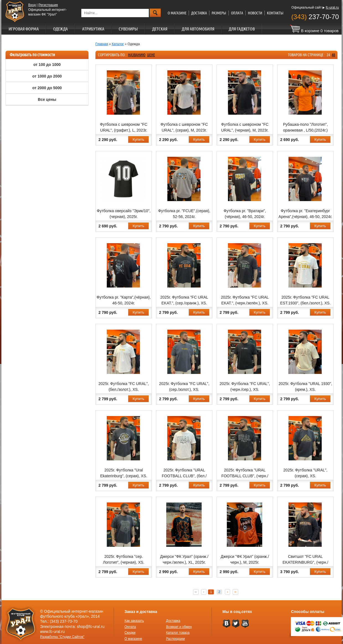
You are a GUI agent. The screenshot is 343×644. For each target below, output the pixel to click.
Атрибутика (93, 29)
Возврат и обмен (179, 627)
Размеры (219, 13)
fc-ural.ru (332, 7)
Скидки (130, 633)
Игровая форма (24, 29)
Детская (160, 29)
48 (333, 55)
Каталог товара (178, 633)
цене (151, 55)
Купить (138, 139)
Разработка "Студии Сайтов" (62, 637)
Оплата (237, 13)
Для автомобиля (198, 29)
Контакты (275, 13)
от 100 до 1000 (47, 65)
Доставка (199, 13)
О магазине (177, 13)
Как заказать (134, 621)
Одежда (60, 29)
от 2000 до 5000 (47, 88)
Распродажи (175, 639)
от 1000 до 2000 (47, 76)
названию (137, 55)
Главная (102, 44)
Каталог (118, 44)
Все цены (47, 99)
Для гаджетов (242, 29)
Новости (255, 13)
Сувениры (128, 29)
